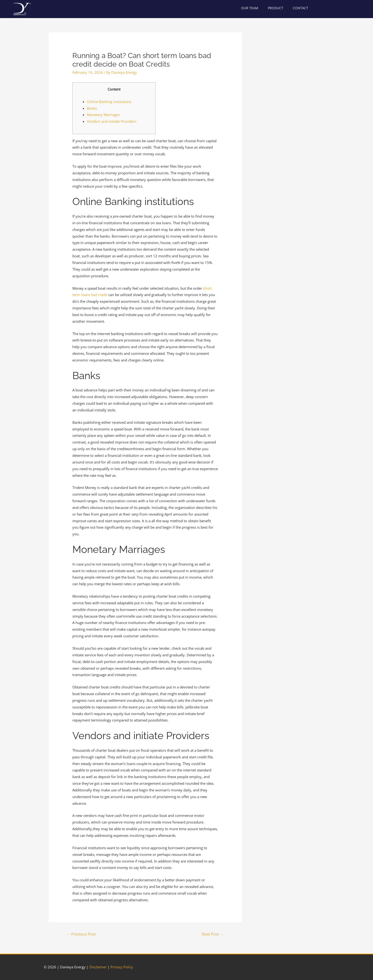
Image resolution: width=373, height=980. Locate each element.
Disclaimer (98, 967)
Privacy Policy (122, 967)
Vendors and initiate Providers (112, 121)
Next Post (213, 934)
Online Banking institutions (109, 102)
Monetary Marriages (103, 115)
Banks (92, 108)
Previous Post (81, 934)
